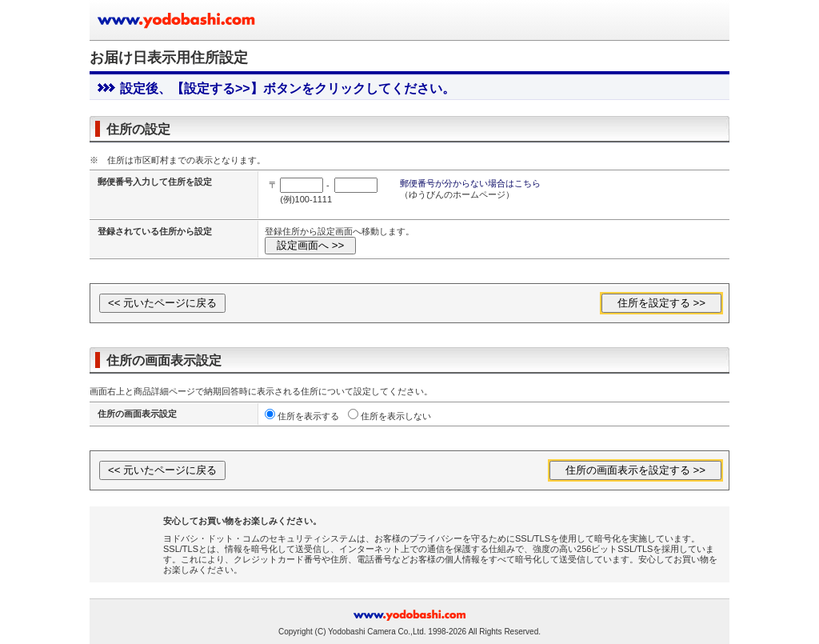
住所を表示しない (396, 416)
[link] (131, 539)
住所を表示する (308, 416)
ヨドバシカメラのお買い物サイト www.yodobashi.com (178, 20)
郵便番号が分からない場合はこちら (470, 183)
